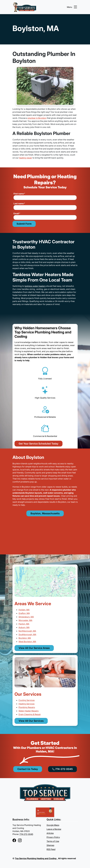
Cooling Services (27, 700)
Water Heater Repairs (29, 711)
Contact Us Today (28, 769)
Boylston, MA (25, 638)
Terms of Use (53, 841)
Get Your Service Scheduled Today (38, 444)
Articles (50, 833)
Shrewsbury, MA (26, 617)
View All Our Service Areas (34, 648)
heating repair (26, 158)
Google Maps (53, 825)
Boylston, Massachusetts (45, 513)
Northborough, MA (27, 631)
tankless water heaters (35, 286)
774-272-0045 (62, 769)
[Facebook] (14, 840)
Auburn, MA (24, 627)
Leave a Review (54, 829)
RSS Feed (51, 849)
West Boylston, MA (27, 642)
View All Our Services (31, 721)
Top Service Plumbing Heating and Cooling (36, 858)
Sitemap (50, 845)
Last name (19, 203)
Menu (72, 7)
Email (17, 213)
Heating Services (27, 704)
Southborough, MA (27, 634)
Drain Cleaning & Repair (30, 714)
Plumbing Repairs (27, 707)
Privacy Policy (53, 837)
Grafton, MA (24, 613)
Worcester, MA (25, 620)
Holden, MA (24, 610)
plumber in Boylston (37, 118)
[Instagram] (20, 840)
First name (19, 194)
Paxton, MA (24, 624)
